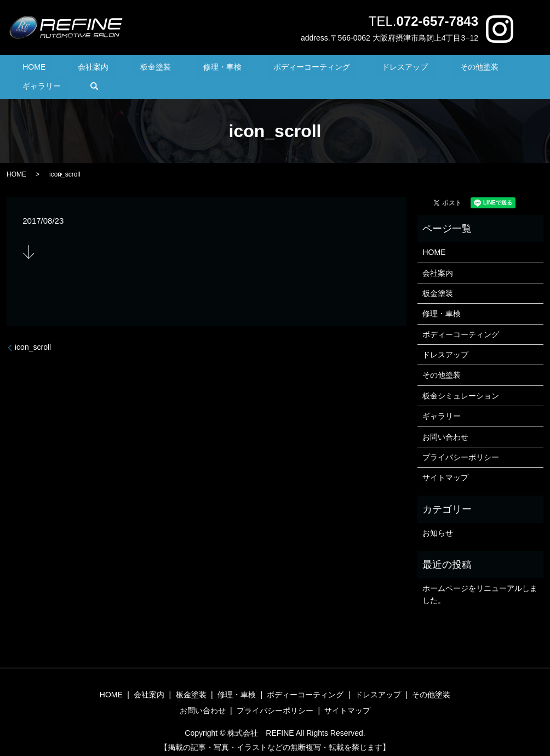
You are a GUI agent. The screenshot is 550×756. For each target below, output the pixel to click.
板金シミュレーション (461, 379)
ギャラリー (464, 69)
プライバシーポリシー (461, 440)
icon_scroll (33, 330)
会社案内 (89, 69)
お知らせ (438, 516)
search (509, 69)
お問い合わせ (445, 420)
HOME (44, 69)
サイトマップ (445, 461)
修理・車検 (191, 69)
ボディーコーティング (267, 69)
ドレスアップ (347, 69)
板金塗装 (138, 69)
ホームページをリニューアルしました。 (480, 577)
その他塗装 (407, 69)
